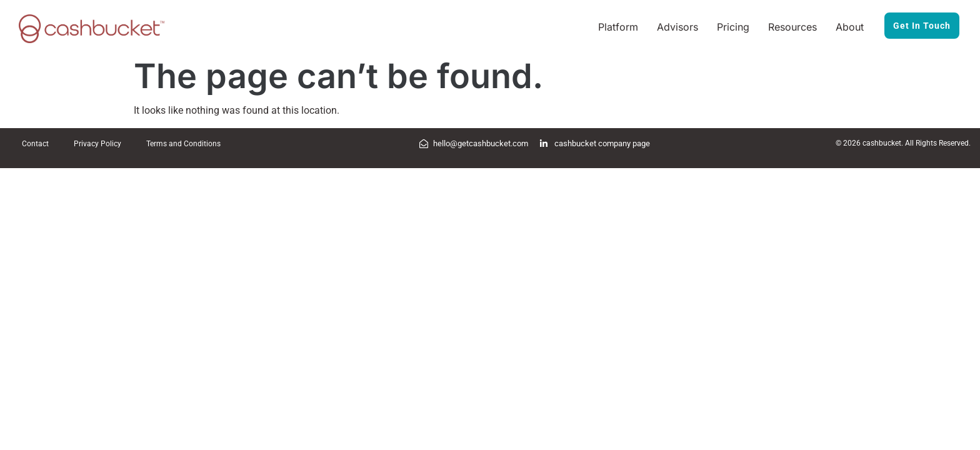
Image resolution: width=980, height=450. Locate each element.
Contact (35, 144)
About (850, 27)
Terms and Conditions (183, 144)
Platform (618, 27)
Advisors (677, 27)
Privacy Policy (97, 144)
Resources (792, 27)
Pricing (733, 27)
